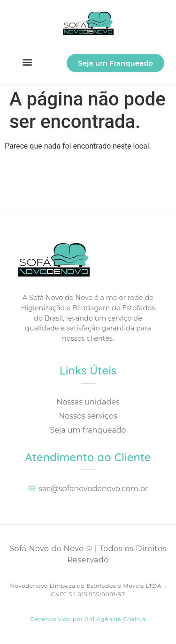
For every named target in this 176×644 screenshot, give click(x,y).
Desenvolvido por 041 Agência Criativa (88, 619)
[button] (27, 62)
